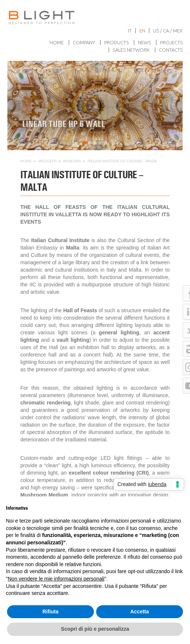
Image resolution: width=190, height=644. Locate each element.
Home (57, 42)
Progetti (47, 161)
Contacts (171, 50)
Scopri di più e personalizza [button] (95, 629)
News (144, 42)
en (142, 31)
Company (84, 42)
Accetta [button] (140, 612)
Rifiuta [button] (51, 612)
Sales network (131, 50)
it (130, 31)
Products (116, 42)
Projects (171, 42)
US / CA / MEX (168, 31)
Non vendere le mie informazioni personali (56, 579)
